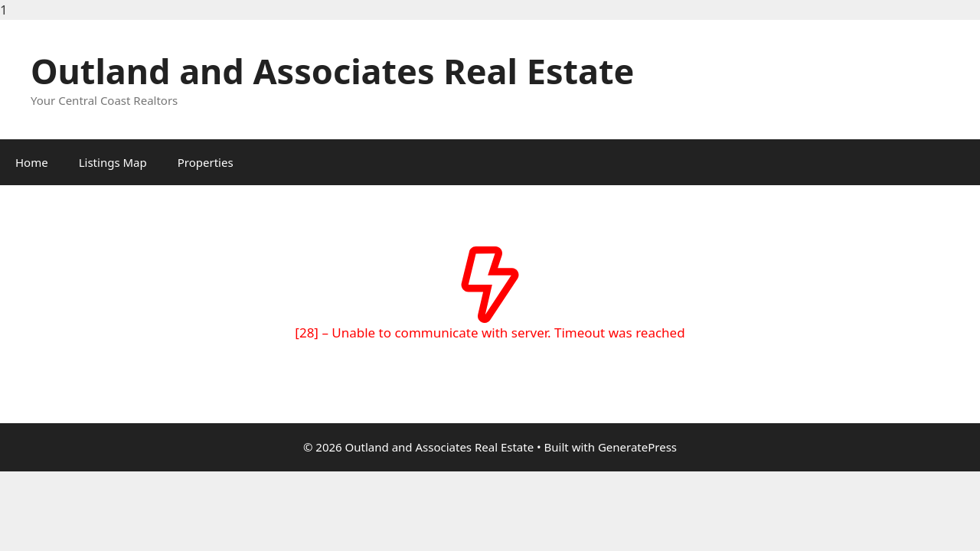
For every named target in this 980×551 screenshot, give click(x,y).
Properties (206, 162)
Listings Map (113, 162)
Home (32, 162)
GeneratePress (637, 447)
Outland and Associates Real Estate (332, 71)
